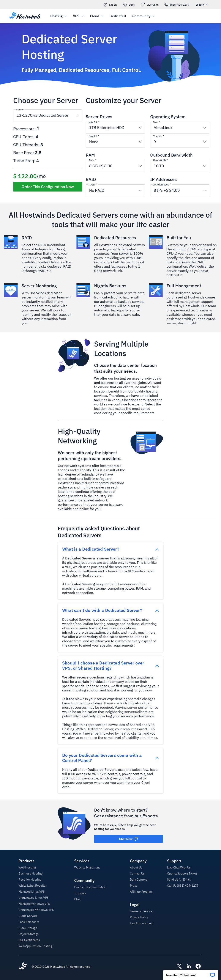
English (203, 5)
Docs (129, 5)
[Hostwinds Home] (23, 967)
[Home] (25, 16)
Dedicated (118, 16)
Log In (110, 5)
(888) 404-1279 (177, 5)
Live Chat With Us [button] (179, 867)
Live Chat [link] (150, 5)
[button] (191, 973)
